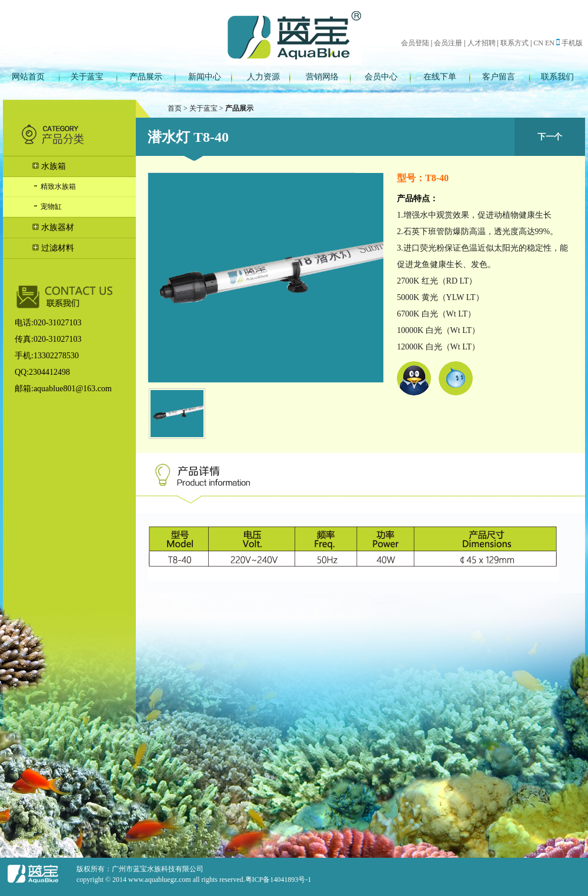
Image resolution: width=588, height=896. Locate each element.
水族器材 (53, 227)
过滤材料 (53, 248)
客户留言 (499, 76)
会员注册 (448, 43)
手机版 (569, 43)
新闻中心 (205, 76)
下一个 (550, 137)
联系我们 (557, 76)
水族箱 (49, 166)
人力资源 (263, 76)
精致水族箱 (54, 186)
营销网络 (322, 76)
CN (538, 43)
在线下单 (440, 76)
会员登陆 (415, 43)
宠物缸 (47, 206)
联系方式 (514, 43)
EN (550, 43)
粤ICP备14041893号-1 (278, 880)
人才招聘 (482, 43)
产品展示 (146, 76)
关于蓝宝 (87, 76)
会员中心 (381, 76)
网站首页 (28, 76)
